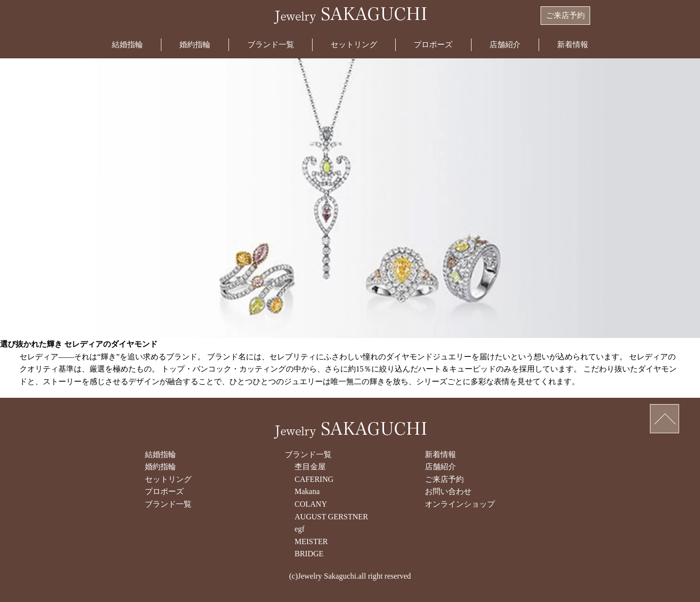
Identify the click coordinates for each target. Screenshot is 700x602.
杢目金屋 (310, 467)
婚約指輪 (195, 44)
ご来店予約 (565, 15)
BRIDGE (309, 554)
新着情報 (573, 44)
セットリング (354, 44)
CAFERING (314, 479)
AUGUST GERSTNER (331, 517)
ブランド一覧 (271, 44)
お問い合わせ (448, 491)
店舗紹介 (505, 44)
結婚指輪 (127, 44)
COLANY (311, 504)
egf (299, 529)
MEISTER (311, 541)
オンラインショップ (460, 504)
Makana (307, 491)
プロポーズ (433, 44)
